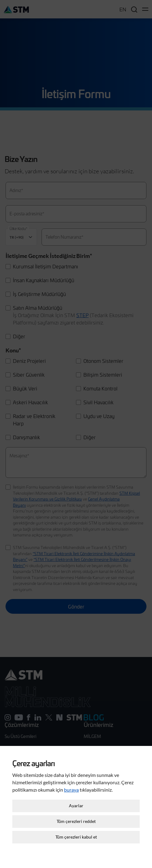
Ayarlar (76, 800)
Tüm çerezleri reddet (76, 816)
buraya (71, 784)
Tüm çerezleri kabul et (76, 831)
